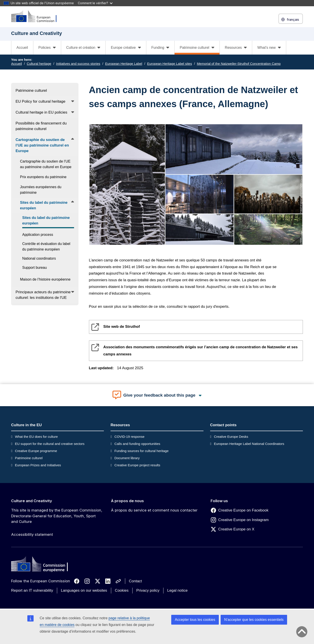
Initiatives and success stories (78, 64)
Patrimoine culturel (29, 458)
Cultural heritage (39, 64)
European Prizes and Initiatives (38, 465)
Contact (136, 581)
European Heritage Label (124, 64)
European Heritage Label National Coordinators (249, 444)
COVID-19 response (130, 437)
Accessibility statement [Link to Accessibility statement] (32, 534)
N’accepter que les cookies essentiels (254, 620)
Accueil (22, 48)
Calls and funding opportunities (137, 444)
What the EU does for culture (36, 437)
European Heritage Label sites (169, 64)
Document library (127, 458)
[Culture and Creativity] (37, 17)
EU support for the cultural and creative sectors (50, 444)
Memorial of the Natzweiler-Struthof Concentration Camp (239, 64)
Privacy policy (148, 590)
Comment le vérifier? (95, 3)
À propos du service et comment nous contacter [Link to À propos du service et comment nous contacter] (154, 510)
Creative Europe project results (137, 465)
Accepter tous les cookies (195, 620)
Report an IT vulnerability (32, 590)
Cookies (122, 590)
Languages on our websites (84, 590)
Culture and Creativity (32, 501)
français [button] (291, 19)
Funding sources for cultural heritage (142, 451)
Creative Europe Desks (231, 437)
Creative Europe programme (36, 451)
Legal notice (177, 590)
